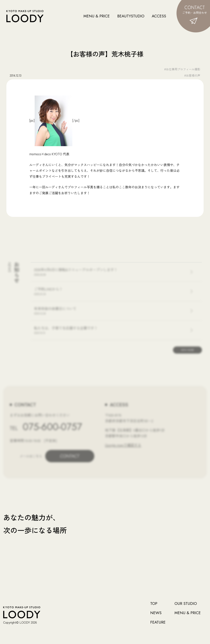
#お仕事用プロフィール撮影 (182, 69)
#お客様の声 (192, 75)
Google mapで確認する (123, 445)
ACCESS (159, 16)
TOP (154, 604)
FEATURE (158, 622)
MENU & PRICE (97, 16)
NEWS (156, 613)
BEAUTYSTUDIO (131, 16)
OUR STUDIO (186, 604)
